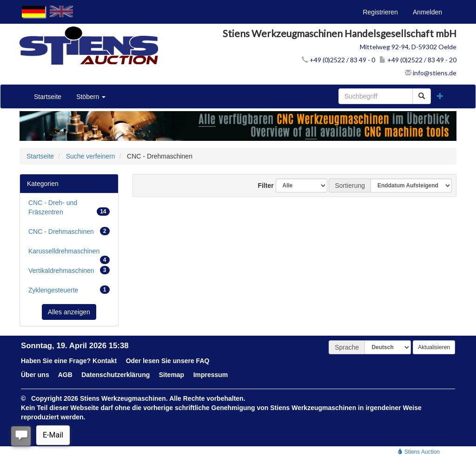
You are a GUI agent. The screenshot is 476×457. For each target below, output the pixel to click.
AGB (65, 375)
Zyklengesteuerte (69, 290)
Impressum (211, 375)
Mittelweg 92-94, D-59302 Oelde (408, 47)
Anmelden (427, 12)
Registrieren (380, 12)
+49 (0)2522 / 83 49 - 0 (338, 60)
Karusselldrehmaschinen (69, 254)
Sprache (347, 347)
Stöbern (91, 97)
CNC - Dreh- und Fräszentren (69, 207)
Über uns (35, 375)
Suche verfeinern (91, 156)
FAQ (203, 361)
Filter (262, 185)
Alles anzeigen (69, 312)
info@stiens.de (431, 73)
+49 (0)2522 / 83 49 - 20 (418, 60)
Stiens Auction (419, 452)
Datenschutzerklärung (116, 375)
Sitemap (172, 375)
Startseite (48, 97)
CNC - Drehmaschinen (69, 231)
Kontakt (105, 361)
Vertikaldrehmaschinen (69, 270)
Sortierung (350, 185)
